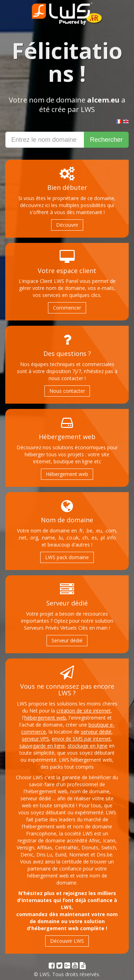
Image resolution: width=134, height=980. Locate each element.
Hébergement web (67, 474)
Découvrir (67, 225)
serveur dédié (96, 732)
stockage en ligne (88, 746)
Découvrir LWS (67, 941)
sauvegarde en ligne (42, 746)
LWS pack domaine (67, 557)
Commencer (67, 308)
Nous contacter (67, 391)
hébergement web (45, 718)
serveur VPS (35, 739)
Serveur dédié (67, 640)
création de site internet (84, 711)
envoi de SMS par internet (81, 739)
